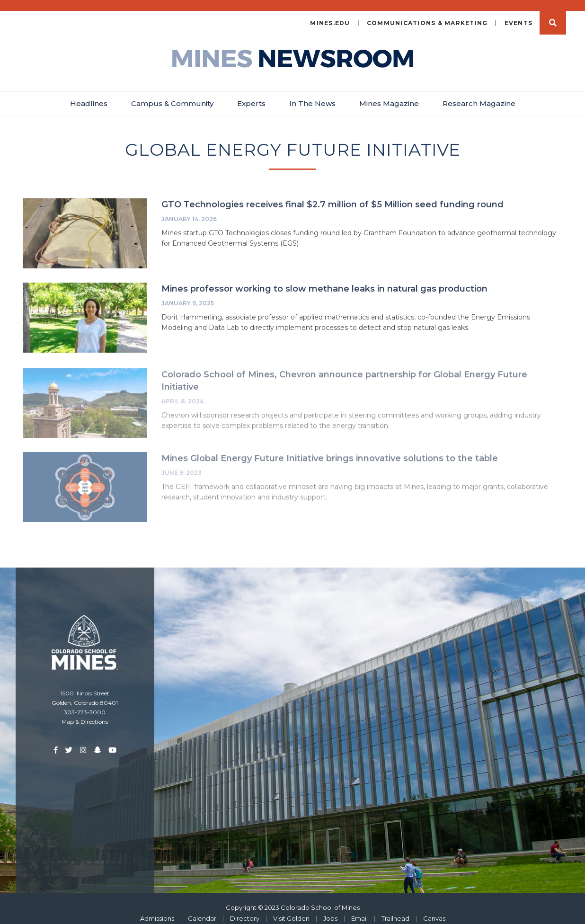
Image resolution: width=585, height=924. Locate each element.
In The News (312, 94)
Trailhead (395, 909)
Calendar (202, 909)
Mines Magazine (389, 94)
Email (359, 909)
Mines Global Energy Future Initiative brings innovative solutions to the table (330, 451)
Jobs (330, 909)
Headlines (89, 94)
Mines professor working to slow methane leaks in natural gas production (324, 280)
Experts (251, 94)
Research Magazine (479, 94)
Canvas (434, 909)
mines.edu (330, 14)
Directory (245, 909)
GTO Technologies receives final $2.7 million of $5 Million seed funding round (332, 196)
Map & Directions (85, 713)
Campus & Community (172, 94)
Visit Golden (291, 909)
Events (519, 14)
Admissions (157, 909)
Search (553, 14)
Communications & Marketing (427, 14)
